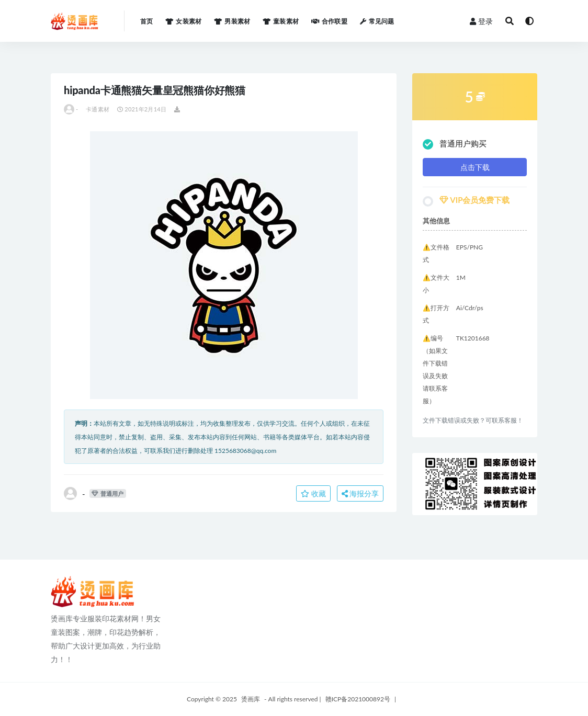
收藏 (313, 493)
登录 (481, 21)
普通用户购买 (455, 144)
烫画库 (251, 699)
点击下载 (475, 167)
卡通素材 (98, 109)
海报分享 (360, 493)
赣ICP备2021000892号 (358, 699)
